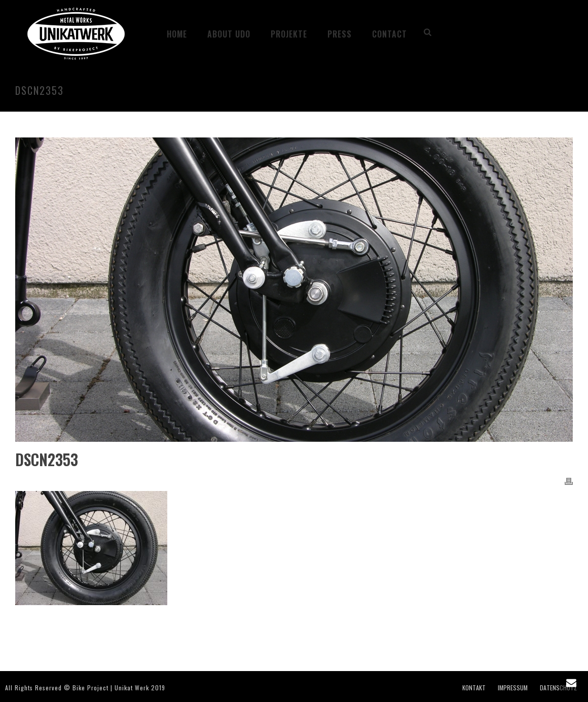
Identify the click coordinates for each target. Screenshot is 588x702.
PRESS (340, 34)
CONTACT (390, 34)
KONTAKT (474, 688)
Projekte (289, 34)
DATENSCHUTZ (558, 688)
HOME (177, 34)
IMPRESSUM (513, 688)
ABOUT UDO (229, 34)
